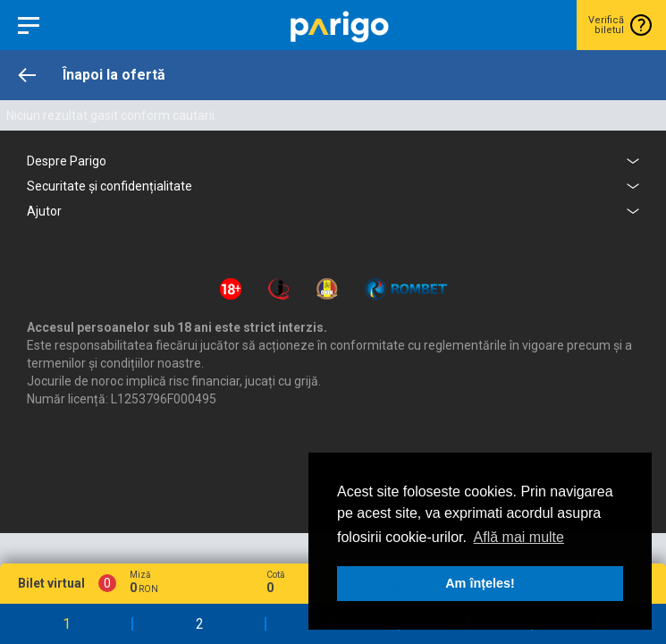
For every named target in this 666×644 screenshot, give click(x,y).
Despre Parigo (67, 161)
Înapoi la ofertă (114, 75)
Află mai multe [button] (519, 537)
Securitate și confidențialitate (110, 186)
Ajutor (44, 211)
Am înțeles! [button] (480, 583)
